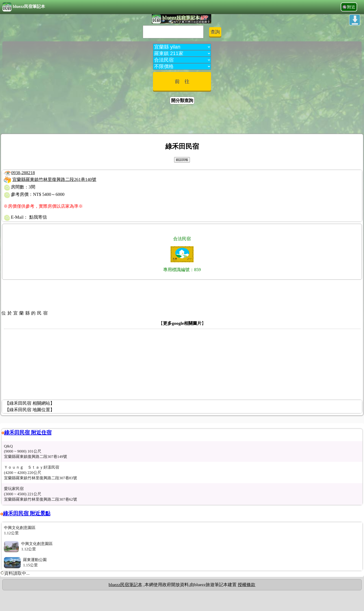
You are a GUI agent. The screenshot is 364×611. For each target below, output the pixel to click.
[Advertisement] (182, 120)
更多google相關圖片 (182, 323)
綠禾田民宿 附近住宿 (28, 432)
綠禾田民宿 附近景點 (27, 513)
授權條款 (247, 585)
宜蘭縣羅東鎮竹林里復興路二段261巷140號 (54, 179)
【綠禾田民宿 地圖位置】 (30, 410)
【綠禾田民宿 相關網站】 (30, 403)
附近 (351, 7)
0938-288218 (23, 173)
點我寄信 (38, 217)
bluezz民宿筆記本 (24, 7)
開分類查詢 (182, 100)
